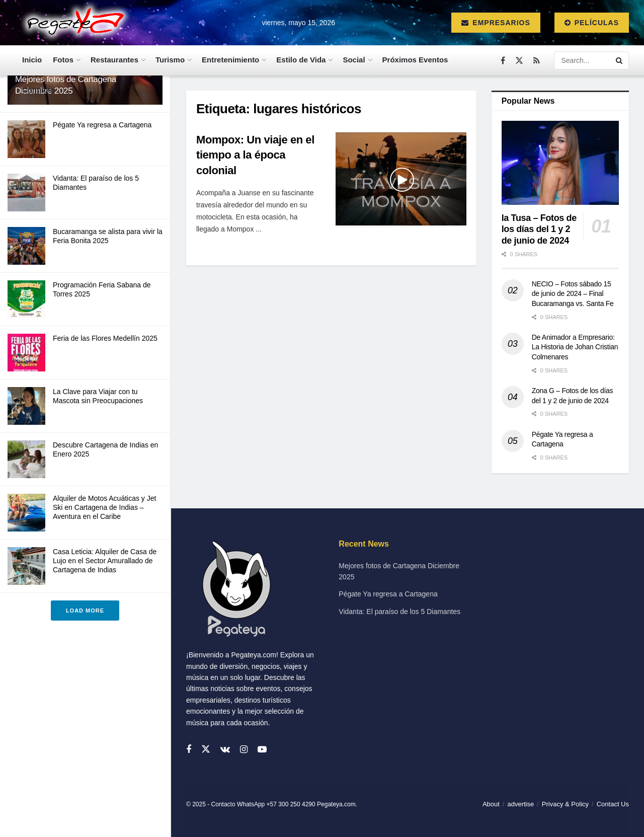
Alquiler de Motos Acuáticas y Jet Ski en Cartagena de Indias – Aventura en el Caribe (104, 507)
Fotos (63, 60)
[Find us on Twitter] (519, 61)
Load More (85, 611)
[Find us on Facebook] (503, 61)
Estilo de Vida (301, 60)
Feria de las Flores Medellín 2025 (105, 338)
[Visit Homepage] (73, 23)
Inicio (32, 60)
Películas (592, 23)
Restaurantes (114, 60)
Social (354, 60)
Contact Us (613, 804)
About (491, 804)
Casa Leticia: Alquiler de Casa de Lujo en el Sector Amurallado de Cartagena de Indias (105, 561)
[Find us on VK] (225, 750)
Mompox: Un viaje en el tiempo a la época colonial (255, 155)
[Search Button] (620, 60)
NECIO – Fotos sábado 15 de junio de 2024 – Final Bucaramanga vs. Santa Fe (573, 294)
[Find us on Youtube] (262, 750)
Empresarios (496, 23)
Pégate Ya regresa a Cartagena (102, 125)
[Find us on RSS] (537, 61)
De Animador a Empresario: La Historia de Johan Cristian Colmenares (575, 347)
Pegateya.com (336, 804)
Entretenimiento (230, 60)
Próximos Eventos (415, 60)
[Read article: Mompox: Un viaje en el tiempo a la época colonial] (401, 179)
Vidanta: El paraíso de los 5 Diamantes (399, 612)
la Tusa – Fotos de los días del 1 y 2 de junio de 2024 (539, 229)
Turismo (170, 60)
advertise (520, 804)
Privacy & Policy (565, 804)
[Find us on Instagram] (244, 750)
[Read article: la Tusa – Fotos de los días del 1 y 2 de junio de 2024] (560, 163)
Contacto (38, 90)
